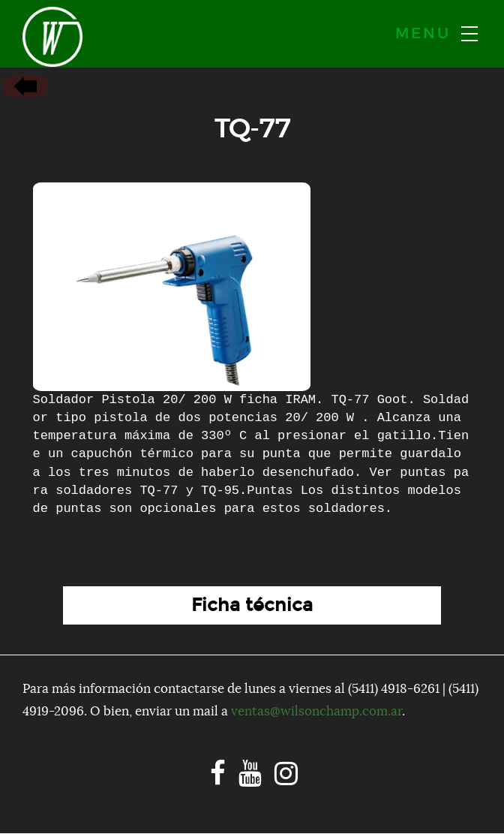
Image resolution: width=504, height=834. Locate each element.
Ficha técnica (252, 605)
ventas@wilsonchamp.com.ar (316, 711)
